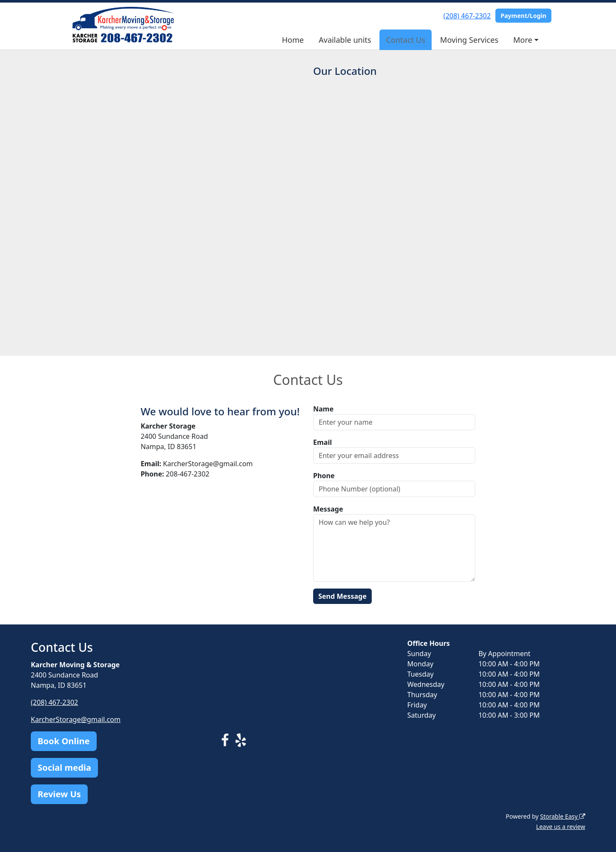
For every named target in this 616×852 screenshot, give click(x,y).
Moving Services (469, 40)
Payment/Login (523, 16)
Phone (324, 476)
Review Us (59, 794)
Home (293, 40)
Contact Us (406, 40)
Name (323, 409)
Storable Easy (563, 816)
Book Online (64, 741)
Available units (345, 40)
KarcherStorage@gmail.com (76, 719)
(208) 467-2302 (467, 16)
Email (323, 442)
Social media (64, 768)
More (523, 40)
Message (328, 509)
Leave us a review (561, 827)
